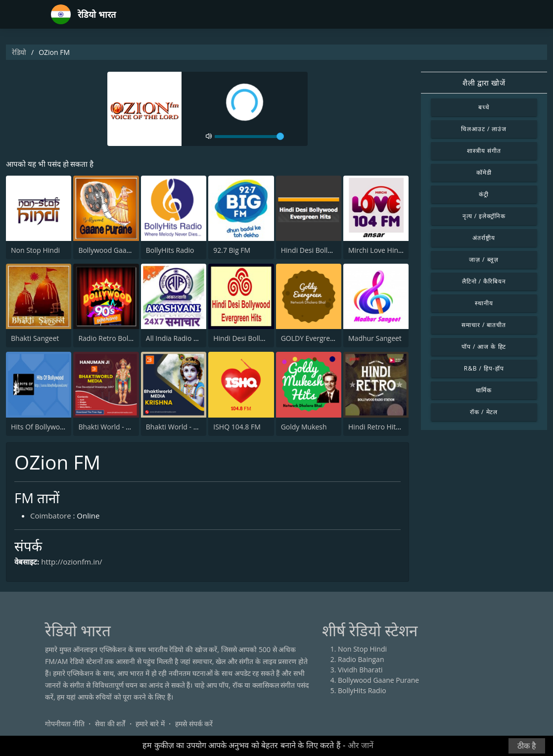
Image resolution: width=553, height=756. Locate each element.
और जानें (361, 745)
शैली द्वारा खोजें (484, 83)
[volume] (249, 137)
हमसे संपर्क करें (194, 724)
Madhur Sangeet (375, 338)
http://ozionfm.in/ (71, 562)
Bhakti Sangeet (35, 338)
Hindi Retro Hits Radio (384, 427)
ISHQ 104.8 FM (237, 427)
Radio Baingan (361, 659)
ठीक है (527, 746)
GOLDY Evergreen (310, 338)
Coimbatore (51, 516)
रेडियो (19, 52)
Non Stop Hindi (35, 250)
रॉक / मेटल (484, 412)
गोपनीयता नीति (65, 724)
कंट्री (484, 194)
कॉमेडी (484, 172)
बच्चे (484, 107)
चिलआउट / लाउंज (484, 129)
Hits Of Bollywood (40, 427)
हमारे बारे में (150, 724)
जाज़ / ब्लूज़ (484, 260)
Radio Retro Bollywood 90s (121, 338)
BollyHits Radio (170, 250)
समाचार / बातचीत (484, 325)
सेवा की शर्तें (110, 724)
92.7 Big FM (232, 250)
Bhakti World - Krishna (182, 427)
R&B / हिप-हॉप (484, 368)
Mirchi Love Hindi (376, 250)
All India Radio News (179, 338)
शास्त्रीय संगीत (484, 151)
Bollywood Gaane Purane (119, 250)
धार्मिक (484, 390)
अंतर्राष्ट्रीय (484, 238)
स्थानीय (484, 303)
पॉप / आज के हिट (484, 347)
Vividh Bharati (360, 670)
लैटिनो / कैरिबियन (484, 281)
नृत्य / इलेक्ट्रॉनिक (484, 216)
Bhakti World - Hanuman (118, 427)
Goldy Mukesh (304, 427)
